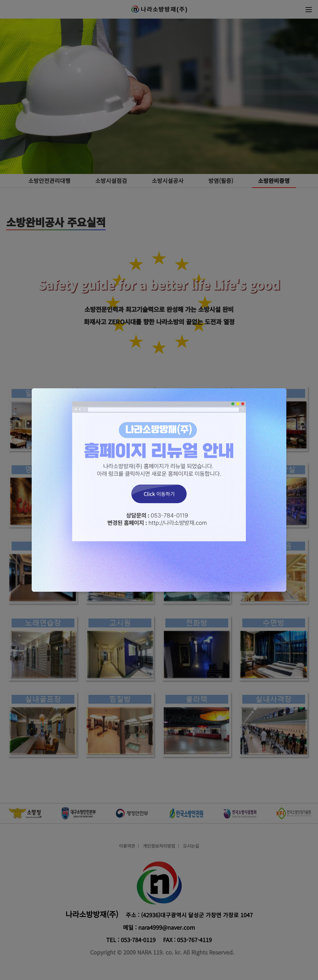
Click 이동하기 (159, 490)
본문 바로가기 (0, 0)
